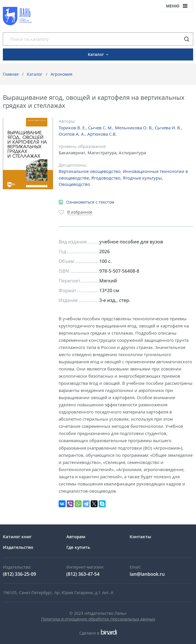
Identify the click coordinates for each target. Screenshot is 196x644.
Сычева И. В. (168, 128)
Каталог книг (17, 536)
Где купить (78, 547)
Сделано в (98, 633)
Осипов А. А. (72, 134)
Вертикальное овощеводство (90, 171)
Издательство (18, 547)
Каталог (35, 74)
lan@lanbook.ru (147, 574)
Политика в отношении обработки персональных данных (98, 619)
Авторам (76, 536)
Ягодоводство (106, 178)
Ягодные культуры (142, 178)
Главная (11, 74)
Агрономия (62, 74)
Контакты (140, 536)
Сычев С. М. (100, 128)
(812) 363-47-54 (83, 574)
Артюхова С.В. (102, 134)
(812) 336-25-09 (19, 574)
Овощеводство (74, 184)
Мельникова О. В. (134, 128)
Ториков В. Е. (72, 128)
